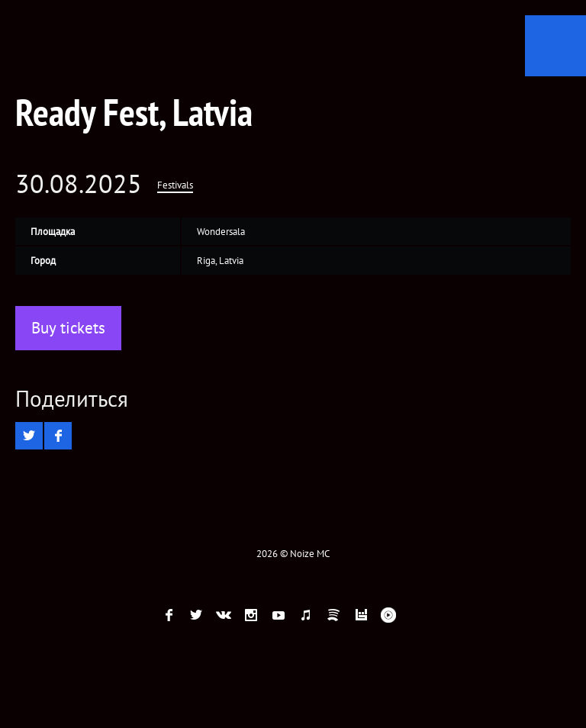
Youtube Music (388, 615)
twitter (196, 615)
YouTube (279, 615)
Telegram (416, 615)
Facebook (169, 615)
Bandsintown (361, 615)
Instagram (251, 615)
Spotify (333, 615)
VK (224, 615)
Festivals (175, 185)
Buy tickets (68, 328)
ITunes (306, 615)
